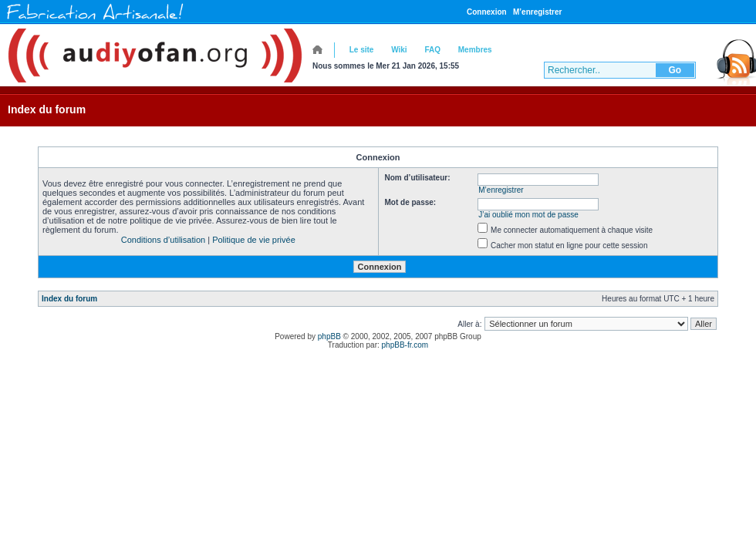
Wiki (399, 50)
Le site (362, 50)
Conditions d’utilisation (163, 240)
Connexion (487, 12)
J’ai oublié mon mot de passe (528, 215)
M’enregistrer (537, 12)
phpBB (329, 336)
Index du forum (47, 109)
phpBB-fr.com (405, 345)
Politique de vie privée (254, 240)
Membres (475, 50)
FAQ (432, 50)
